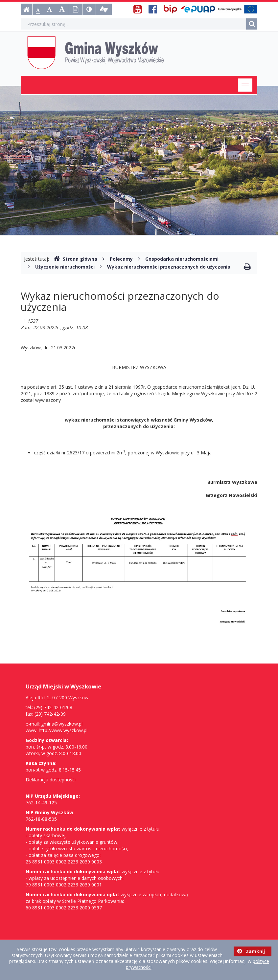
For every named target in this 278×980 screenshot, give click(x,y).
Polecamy (121, 259)
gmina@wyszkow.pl (62, 724)
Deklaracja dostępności (51, 780)
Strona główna (75, 259)
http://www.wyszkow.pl (63, 730)
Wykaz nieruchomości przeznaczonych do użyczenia (169, 267)
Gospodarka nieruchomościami (182, 259)
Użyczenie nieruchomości (65, 267)
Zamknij (251, 951)
